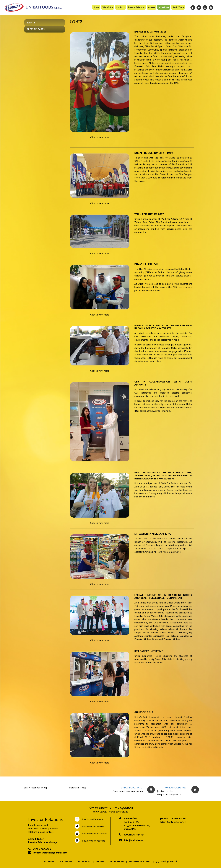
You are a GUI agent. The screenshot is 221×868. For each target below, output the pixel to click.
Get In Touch (178, 7)
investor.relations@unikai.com (50, 853)
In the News (164, 7)
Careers (152, 7)
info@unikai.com (133, 840)
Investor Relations (136, 7)
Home (96, 7)
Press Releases (36, 29)
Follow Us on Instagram (94, 834)
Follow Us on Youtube (93, 841)
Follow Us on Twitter (93, 826)
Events (31, 23)
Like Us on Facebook (92, 819)
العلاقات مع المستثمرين (166, 861)
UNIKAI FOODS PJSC (132, 788)
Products (120, 7)
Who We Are (108, 7)
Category (49, 861)
